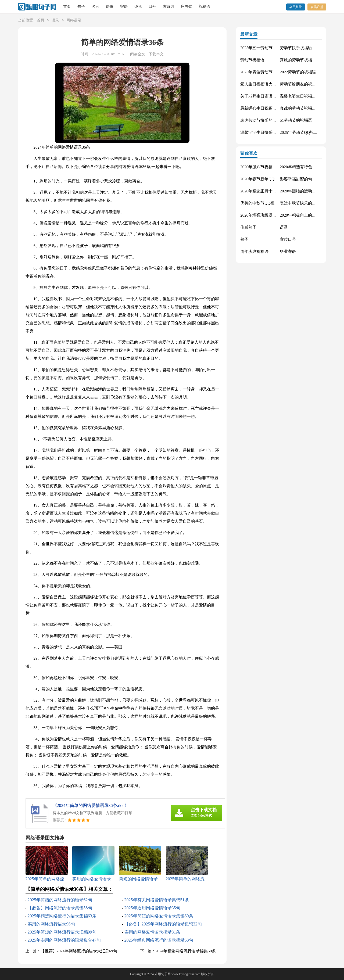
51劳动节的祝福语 (296, 120)
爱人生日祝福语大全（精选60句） (270, 84)
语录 (110, 7)
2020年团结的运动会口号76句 (306, 191)
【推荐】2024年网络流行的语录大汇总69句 (79, 951)
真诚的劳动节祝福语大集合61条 (308, 60)
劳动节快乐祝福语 (296, 48)
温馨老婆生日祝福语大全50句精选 (310, 96)
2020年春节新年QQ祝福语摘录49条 (271, 179)
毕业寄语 (288, 252)
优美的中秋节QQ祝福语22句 (265, 203)
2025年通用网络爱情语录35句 (152, 908)
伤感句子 (248, 227)
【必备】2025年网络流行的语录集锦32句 (163, 924)
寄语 (124, 7)
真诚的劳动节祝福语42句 (302, 108)
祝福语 (205, 7)
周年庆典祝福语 (254, 252)
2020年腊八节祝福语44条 (262, 167)
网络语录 (74, 21)
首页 (67, 7)
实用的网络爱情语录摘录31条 (152, 932)
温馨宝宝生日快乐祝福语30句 (266, 132)
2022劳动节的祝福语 (298, 72)
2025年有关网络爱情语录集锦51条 (157, 900)
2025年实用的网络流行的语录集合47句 (64, 940)
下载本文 (156, 54)
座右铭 (187, 7)
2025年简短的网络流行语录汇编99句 (62, 932)
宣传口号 (288, 239)
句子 (81, 7)
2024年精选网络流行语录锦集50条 (186, 951)
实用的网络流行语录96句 (51, 924)
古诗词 (169, 7)
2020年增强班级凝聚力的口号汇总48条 (275, 215)
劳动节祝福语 (252, 60)
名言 (95, 7)
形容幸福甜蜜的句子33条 (302, 179)
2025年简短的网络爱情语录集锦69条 (159, 916)
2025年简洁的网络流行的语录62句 (60, 900)
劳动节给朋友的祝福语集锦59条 (308, 84)
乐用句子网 (163, 974)
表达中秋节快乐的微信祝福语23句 (310, 203)
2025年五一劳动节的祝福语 (264, 48)
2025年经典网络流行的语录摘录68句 (159, 940)
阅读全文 (138, 54)
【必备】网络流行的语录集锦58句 (60, 908)
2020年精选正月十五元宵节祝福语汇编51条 (279, 191)
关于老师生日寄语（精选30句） (268, 96)
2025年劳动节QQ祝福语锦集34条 (309, 132)
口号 (152, 7)
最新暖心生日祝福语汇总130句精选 (272, 108)
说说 (138, 7)
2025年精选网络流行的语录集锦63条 (62, 916)
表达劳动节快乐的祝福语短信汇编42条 (275, 120)
